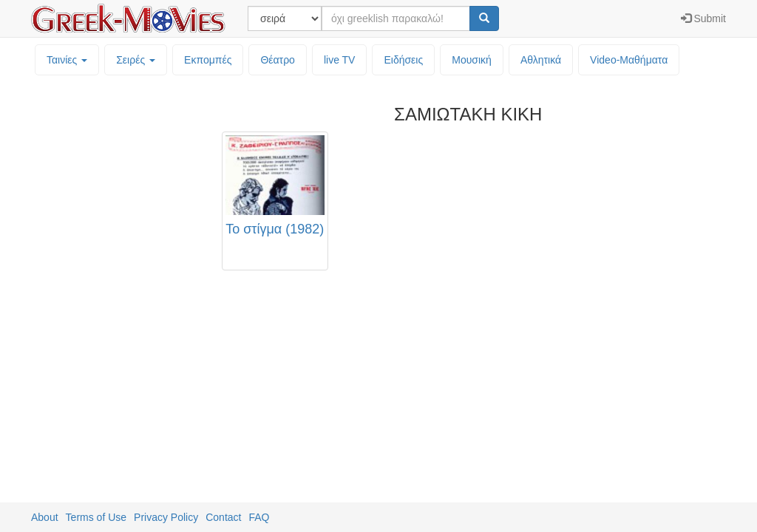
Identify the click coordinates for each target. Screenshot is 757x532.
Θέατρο (278, 60)
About (45, 517)
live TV (340, 60)
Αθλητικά (541, 60)
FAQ (259, 517)
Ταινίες (67, 60)
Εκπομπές (208, 60)
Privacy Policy (166, 517)
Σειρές (136, 60)
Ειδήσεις (403, 60)
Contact (223, 517)
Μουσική (472, 60)
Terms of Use (96, 517)
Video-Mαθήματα (629, 60)
